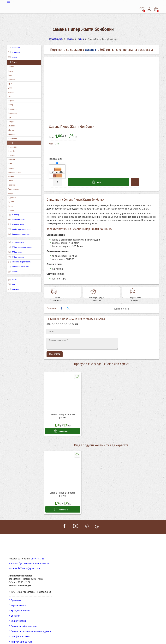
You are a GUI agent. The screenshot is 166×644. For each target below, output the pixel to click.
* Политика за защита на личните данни (30, 626)
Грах (10, 83)
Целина (11, 210)
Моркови (12, 134)
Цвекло (11, 201)
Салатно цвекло (15, 172)
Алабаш (11, 66)
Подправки (13, 147)
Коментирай (55, 347)
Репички (12, 159)
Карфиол (12, 100)
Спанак (11, 176)
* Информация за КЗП (21, 636)
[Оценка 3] (62, 317)
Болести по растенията (18, 266)
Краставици (13, 113)
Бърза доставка (67, 291)
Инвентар (13, 214)
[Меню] (83, 2)
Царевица (12, 197)
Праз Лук (12, 151)
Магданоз (12, 126)
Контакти (13, 289)
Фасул (11, 193)
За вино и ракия (16, 224)
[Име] (63, 325)
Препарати (14, 52)
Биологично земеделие (19, 234)
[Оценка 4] (66, 317)
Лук (10, 117)
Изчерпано (61, 425)
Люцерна (12, 121)
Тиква (11, 180)
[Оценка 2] (57, 317)
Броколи (12, 79)
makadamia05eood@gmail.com (24, 563)
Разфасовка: (55, 159)
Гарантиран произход (145, 291)
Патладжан (13, 138)
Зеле (10, 96)
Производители (16, 242)
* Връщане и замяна (20, 605)
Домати (11, 92)
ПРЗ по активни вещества (20, 247)
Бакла (11, 71)
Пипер (11, 142)
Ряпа (10, 164)
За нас (12, 279)
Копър (11, 104)
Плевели (13, 271)
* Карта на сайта (17, 600)
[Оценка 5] (70, 317)
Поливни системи (17, 219)
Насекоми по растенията (19, 262)
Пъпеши (12, 155)
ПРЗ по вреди (15, 252)
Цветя (11, 206)
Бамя (10, 75)
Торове (12, 57)
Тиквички (12, 185)
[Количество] (58, 182)
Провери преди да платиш (106, 291)
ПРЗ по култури (16, 257)
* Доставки (15, 610)
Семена (13, 62)
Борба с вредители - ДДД (19, 229)
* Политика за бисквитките (23, 621)
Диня (10, 88)
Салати (11, 168)
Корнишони (13, 109)
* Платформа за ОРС (20, 631)
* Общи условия (18, 615)
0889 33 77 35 (38, 553)
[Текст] (83, 337)
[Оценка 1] (53, 317)
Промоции (14, 47)
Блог (12, 284)
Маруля (11, 130)
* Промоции (15, 595)
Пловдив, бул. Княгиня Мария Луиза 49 (29, 558)
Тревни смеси (14, 189)
